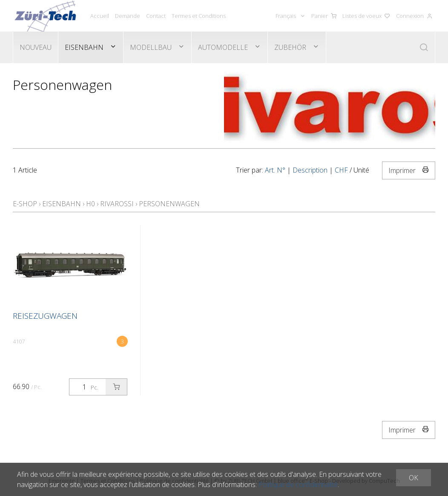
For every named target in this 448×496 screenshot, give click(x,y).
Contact (156, 16)
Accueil (100, 16)
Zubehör (290, 47)
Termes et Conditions (199, 16)
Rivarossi (117, 204)
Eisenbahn (84, 47)
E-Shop (25, 204)
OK (414, 478)
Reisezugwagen (45, 316)
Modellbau (151, 47)
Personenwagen (169, 204)
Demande (128, 16)
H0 (90, 204)
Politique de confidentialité (298, 484)
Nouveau (36, 47)
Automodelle (223, 47)
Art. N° (275, 170)
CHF (341, 170)
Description (310, 170)
